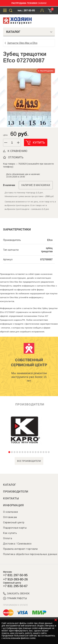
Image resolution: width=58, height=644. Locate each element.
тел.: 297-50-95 (26, 10)
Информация (13, 505)
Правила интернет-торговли (20, 549)
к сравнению (17, 151)
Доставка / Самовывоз (17, 544)
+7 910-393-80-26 (15, 579)
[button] (18, 143)
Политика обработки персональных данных (30, 554)
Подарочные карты (15, 528)
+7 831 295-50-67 (15, 586)
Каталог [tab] (29, 32)
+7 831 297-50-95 (15, 575)
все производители (29, 461)
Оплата (8, 538)
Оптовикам (10, 517)
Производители (16, 492)
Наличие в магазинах (36, 185)
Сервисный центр (14, 522)
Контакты (11, 498)
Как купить (10, 533)
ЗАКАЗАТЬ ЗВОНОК (16, 594)
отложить (16, 157)
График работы (15, 598)
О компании (10, 512)
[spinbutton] (12, 143)
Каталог (10, 485)
